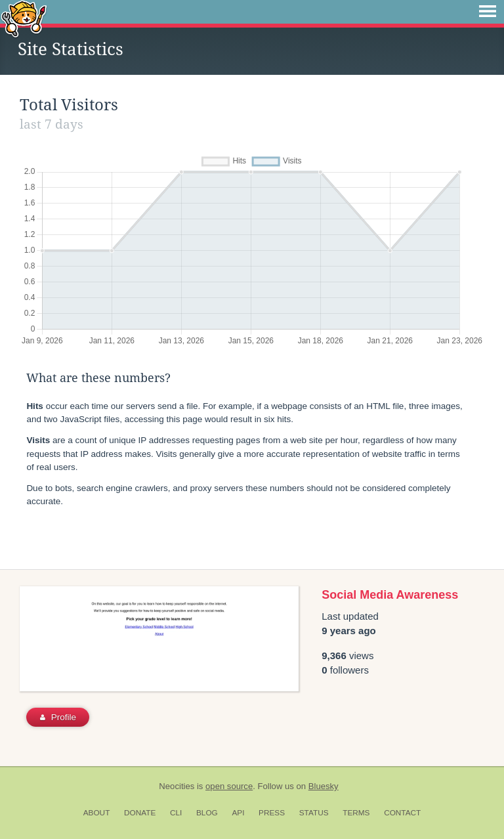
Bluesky (324, 786)
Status (314, 813)
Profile (58, 717)
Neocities (177, 786)
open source (229, 786)
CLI (176, 813)
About (97, 813)
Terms (356, 813)
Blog (207, 813)
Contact (402, 813)
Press (272, 813)
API (238, 813)
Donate (140, 813)
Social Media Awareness (390, 595)
